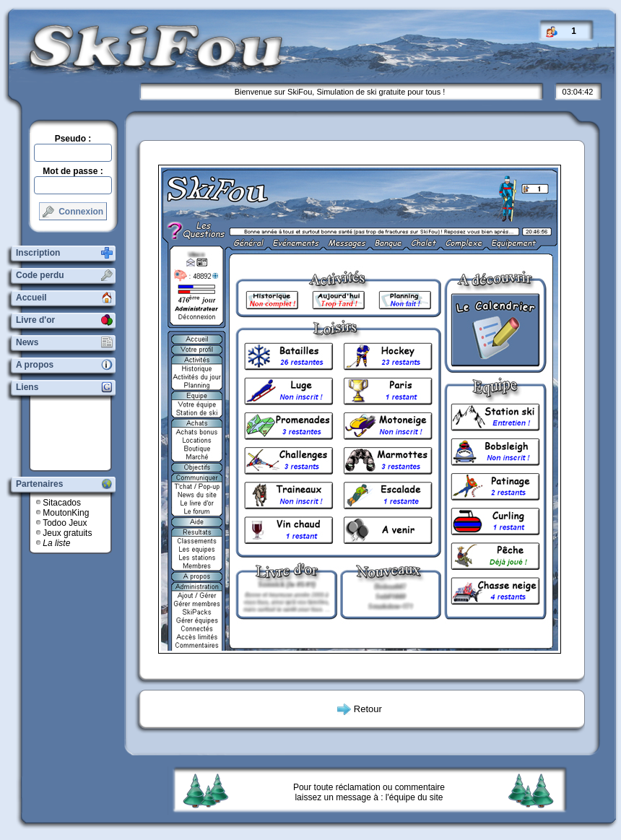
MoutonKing (66, 513)
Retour (368, 709)
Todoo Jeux (65, 523)
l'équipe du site (414, 797)
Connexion (73, 212)
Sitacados (62, 503)
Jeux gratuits (67, 533)
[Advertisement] (76, 433)
